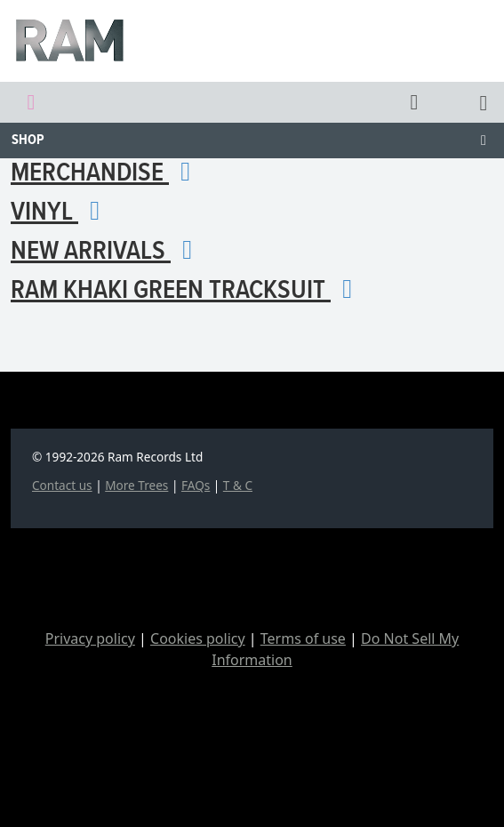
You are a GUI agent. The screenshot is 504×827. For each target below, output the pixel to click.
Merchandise (107, 174)
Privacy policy (90, 638)
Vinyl (61, 213)
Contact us (62, 485)
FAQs (196, 485)
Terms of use (303, 638)
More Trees (136, 485)
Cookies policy (198, 638)
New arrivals (108, 252)
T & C (238, 485)
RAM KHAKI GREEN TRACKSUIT (188, 291)
